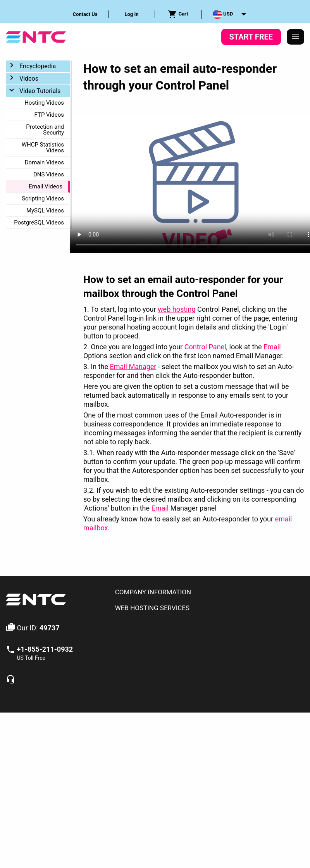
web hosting (177, 309)
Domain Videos (44, 162)
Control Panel (205, 347)
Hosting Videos (44, 103)
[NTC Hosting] (36, 36)
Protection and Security (45, 130)
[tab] (207, 576)
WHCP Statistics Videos (43, 148)
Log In (131, 14)
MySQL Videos (45, 211)
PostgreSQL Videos (39, 223)
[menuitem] (85, 14)
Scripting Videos (43, 198)
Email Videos (46, 186)
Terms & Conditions (146, 717)
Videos (29, 79)
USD (223, 14)
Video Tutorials (40, 91)
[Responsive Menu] (296, 37)
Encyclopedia (38, 66)
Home (13, 553)
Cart (178, 14)
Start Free (251, 37)
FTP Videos (49, 115)
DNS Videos (49, 174)
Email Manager (133, 367)
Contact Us (85, 14)
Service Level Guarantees (212, 717)
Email (272, 347)
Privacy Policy (93, 717)
